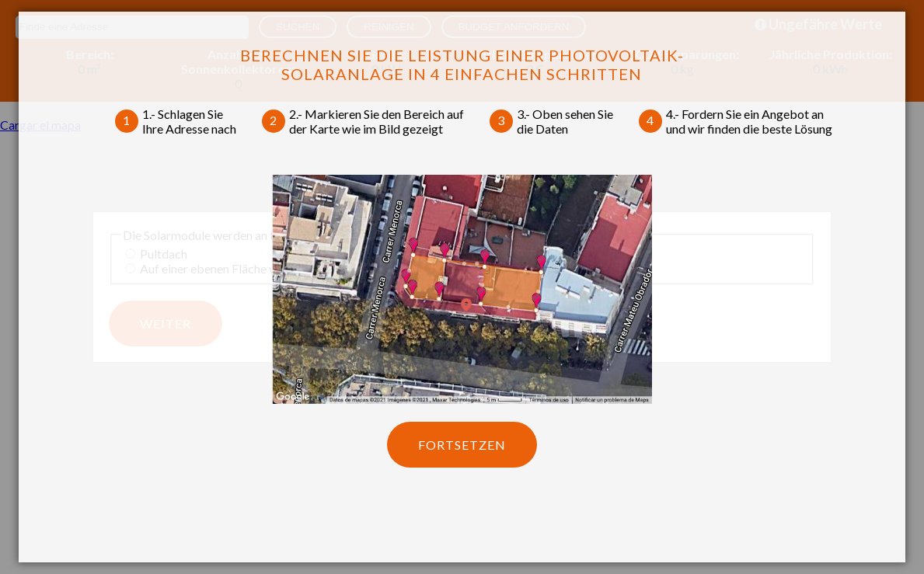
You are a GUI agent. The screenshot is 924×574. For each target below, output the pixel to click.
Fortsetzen (462, 445)
